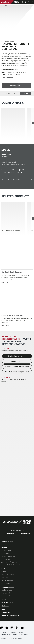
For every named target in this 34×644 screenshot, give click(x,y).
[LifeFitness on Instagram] (12, 628)
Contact (26, 93)
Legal (3, 609)
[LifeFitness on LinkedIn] (2, 628)
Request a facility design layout (17, 367)
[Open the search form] (26, 2)
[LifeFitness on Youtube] (22, 628)
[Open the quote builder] (29, 2)
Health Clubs (6, 550)
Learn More (5, 282)
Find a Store (6, 606)
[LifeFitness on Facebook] (7, 628)
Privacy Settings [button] (17, 632)
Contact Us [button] (5, 632)
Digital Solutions (7, 580)
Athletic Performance (9, 562)
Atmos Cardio (6, 583)
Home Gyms (6, 559)
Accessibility (6, 612)
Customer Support (17, 361)
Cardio (4, 572)
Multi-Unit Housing (8, 556)
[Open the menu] (32, 2)
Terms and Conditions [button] (21, 635)
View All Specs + (8, 77)
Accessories (6, 578)
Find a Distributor (8, 603)
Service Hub (6, 593)
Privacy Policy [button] (6, 635)
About (4, 600)
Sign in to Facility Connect (11, 615)
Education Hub (7, 596)
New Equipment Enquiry (17, 356)
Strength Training (8, 575)
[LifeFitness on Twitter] (17, 628)
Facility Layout (7, 590)
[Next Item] (33, 123)
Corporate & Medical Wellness (12, 565)
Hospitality (5, 553)
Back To (5, 6)
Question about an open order (17, 372)
